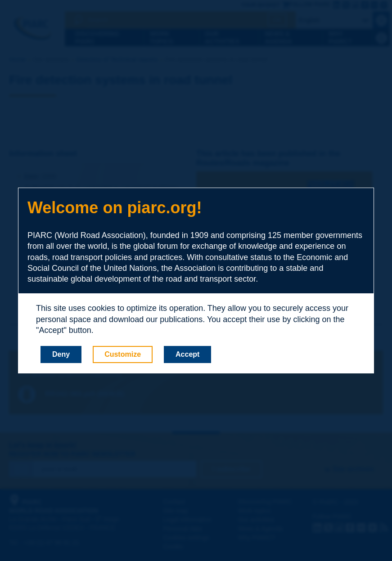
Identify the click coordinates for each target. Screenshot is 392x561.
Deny (61, 354)
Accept (187, 354)
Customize (123, 354)
